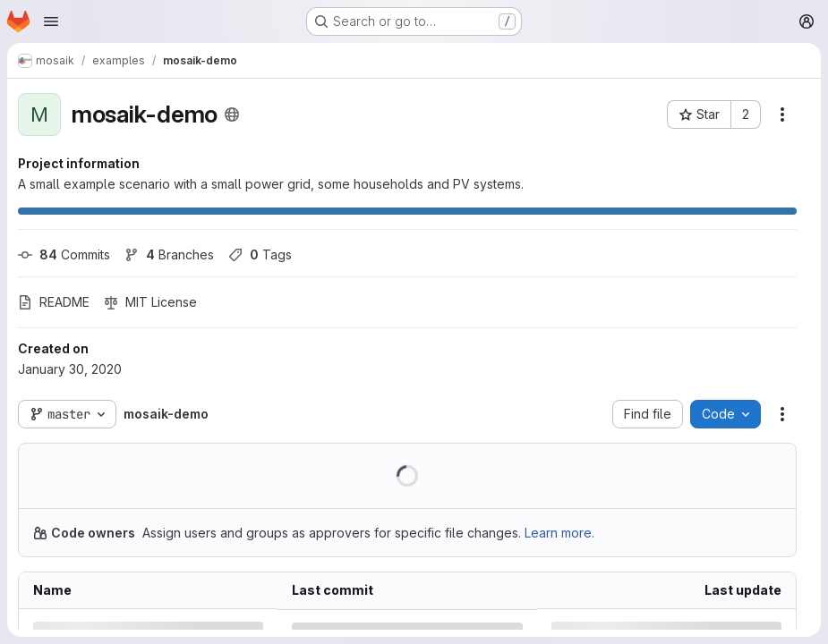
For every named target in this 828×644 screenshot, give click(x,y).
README (54, 302)
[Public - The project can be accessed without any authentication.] (232, 114)
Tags (260, 254)
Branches (169, 254)
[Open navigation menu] (51, 21)
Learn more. (559, 533)
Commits (64, 254)
